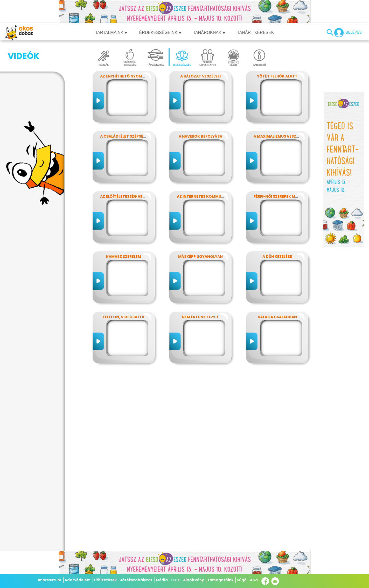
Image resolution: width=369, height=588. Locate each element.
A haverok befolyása (200, 136)
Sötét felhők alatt (277, 76)
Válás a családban (277, 317)
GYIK (175, 580)
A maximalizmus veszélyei (280, 136)
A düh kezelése (277, 257)
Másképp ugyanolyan (200, 257)
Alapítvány (193, 580)
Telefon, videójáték (124, 317)
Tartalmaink (111, 33)
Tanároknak (209, 33)
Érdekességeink (160, 33)
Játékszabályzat (136, 580)
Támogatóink (220, 580)
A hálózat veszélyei (200, 76)
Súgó (242, 580)
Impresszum (50, 580)
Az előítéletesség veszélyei (128, 196)
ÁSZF (255, 580)
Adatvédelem (78, 580)
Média (162, 580)
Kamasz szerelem (124, 257)
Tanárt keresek (255, 33)
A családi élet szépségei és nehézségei (139, 136)
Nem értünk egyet (200, 317)
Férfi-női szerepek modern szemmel (290, 196)
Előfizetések (105, 580)
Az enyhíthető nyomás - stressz (134, 76)
